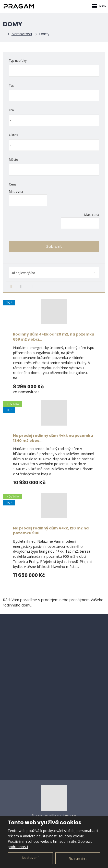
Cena (13, 184)
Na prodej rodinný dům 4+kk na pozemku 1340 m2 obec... (53, 438)
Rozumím (78, 858)
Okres (13, 135)
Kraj (12, 110)
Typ (12, 85)
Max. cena (92, 215)
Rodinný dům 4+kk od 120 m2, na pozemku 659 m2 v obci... (54, 337)
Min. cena (16, 191)
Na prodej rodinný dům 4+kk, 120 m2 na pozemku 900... (51, 531)
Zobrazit (54, 246)
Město (14, 160)
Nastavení (30, 858)
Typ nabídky (18, 61)
